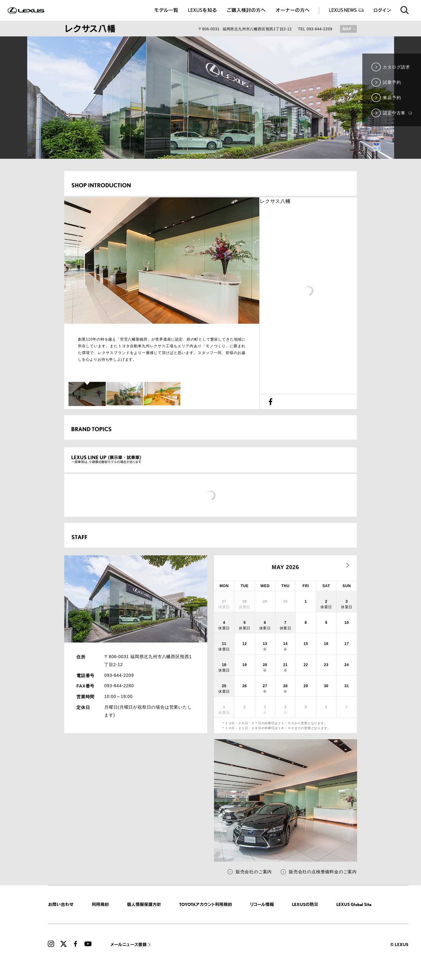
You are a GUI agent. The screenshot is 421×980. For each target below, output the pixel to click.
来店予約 (392, 98)
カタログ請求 (396, 67)
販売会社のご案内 (254, 872)
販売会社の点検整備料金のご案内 (323, 872)
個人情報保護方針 (144, 904)
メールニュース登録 (129, 944)
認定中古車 (397, 113)
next (348, 565)
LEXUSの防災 (305, 904)
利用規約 (100, 904)
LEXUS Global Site (354, 904)
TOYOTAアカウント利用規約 (206, 904)
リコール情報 (262, 904)
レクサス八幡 (275, 201)
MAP (348, 29)
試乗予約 (392, 82)
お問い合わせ (61, 904)
